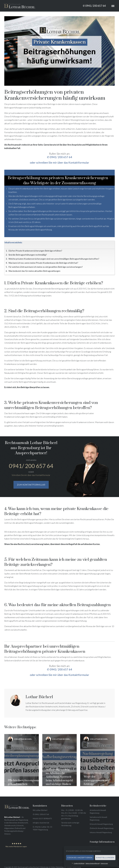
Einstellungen (105, 858)
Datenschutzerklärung (93, 863)
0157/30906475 (45, 818)
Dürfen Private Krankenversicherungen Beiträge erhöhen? (35, 251)
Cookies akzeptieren (80, 858)
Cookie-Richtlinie (79, 863)
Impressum (104, 863)
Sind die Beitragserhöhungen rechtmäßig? (28, 255)
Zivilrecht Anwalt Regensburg (102, 828)
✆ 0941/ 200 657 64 (94, 6)
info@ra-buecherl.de (41, 823)
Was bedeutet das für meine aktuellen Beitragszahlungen (34, 271)
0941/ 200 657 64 (31, 466)
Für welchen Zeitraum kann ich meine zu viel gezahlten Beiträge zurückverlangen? (46, 267)
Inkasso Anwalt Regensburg (101, 832)
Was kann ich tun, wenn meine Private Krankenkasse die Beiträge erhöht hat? (43, 263)
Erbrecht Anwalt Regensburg (101, 824)
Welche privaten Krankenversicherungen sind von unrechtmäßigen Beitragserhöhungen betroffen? (54, 259)
